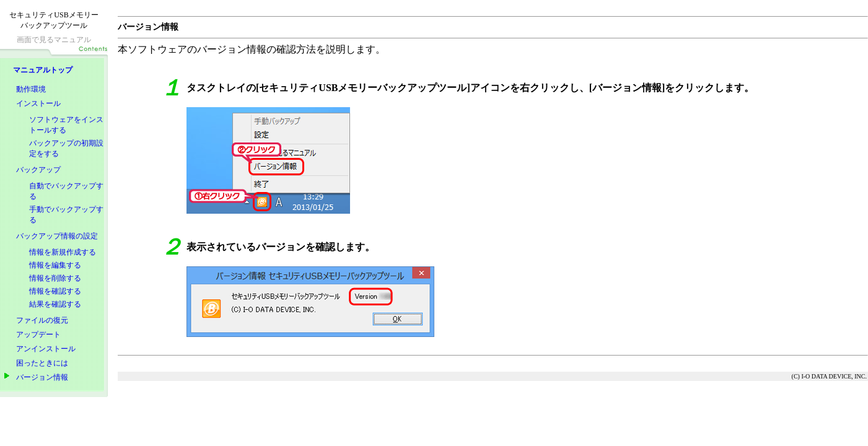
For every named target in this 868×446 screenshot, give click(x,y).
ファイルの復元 (42, 320)
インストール (38, 103)
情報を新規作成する (63, 252)
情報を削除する (55, 278)
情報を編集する (55, 265)
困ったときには (42, 363)
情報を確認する (55, 291)
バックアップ (38, 170)
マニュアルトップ (43, 70)
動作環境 (31, 89)
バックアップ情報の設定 (57, 236)
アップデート (38, 334)
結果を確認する (55, 304)
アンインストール (46, 349)
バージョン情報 (42, 377)
